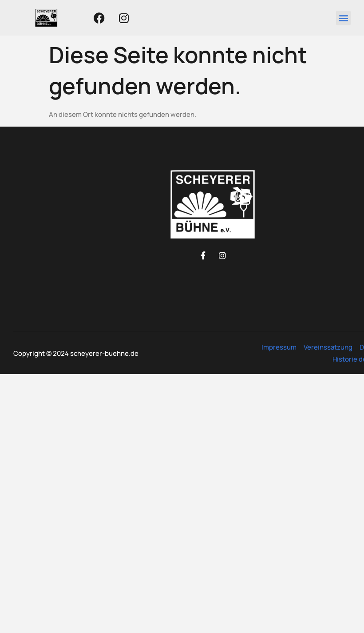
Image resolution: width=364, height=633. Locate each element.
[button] (343, 18)
